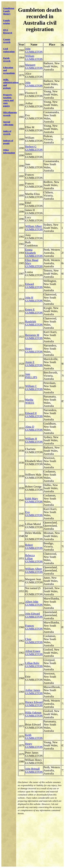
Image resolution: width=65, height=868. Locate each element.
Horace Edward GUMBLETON (34, 704)
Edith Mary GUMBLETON (34, 500)
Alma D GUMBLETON (34, 428)
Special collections (8, 123)
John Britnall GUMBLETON (34, 770)
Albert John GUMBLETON (34, 603)
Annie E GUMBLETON (34, 364)
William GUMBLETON (34, 58)
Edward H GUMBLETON (34, 415)
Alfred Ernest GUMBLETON (34, 653)
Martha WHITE (30, 401)
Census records (7, 41)
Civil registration (9, 50)
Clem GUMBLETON (34, 641)
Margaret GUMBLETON (34, 66)
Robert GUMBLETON (34, 546)
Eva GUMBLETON (34, 514)
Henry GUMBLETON (34, 350)
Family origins (7, 22)
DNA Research (8, 31)
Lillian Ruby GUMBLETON (34, 665)
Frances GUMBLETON (34, 627)
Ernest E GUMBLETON (34, 311)
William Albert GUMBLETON (34, 228)
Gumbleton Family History (9, 11)
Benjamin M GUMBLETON (34, 337)
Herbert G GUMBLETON (34, 148)
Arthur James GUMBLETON (34, 692)
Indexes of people (8, 142)
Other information (9, 151)
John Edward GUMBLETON (34, 615)
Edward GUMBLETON (34, 286)
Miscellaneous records (10, 114)
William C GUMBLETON (34, 388)
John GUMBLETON (34, 50)
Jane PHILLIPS (31, 376)
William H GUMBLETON (34, 440)
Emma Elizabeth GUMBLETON (34, 253)
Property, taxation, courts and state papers (8, 100)
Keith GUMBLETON (34, 737)
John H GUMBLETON (34, 299)
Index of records (7, 133)
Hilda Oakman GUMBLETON (34, 714)
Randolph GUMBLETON (34, 323)
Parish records (7, 59)
